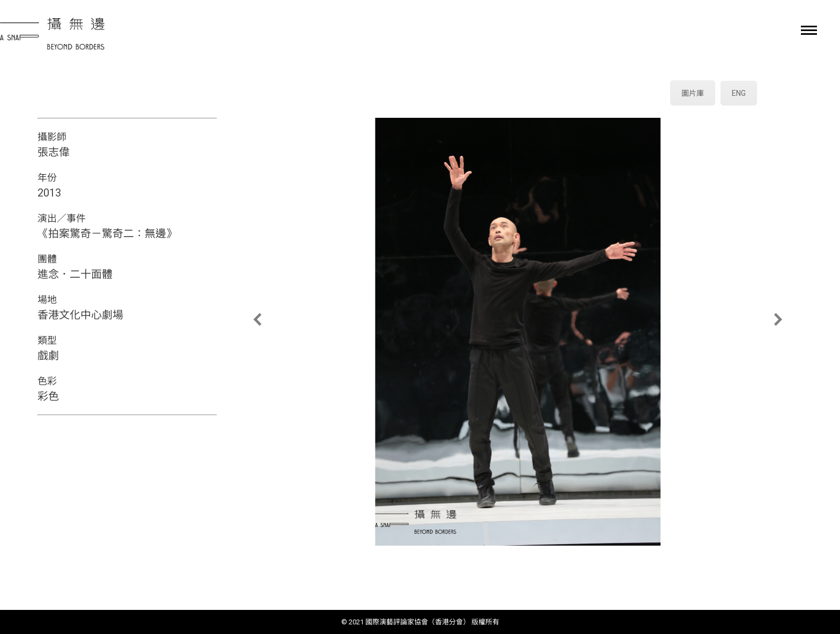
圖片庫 (693, 93)
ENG (739, 93)
